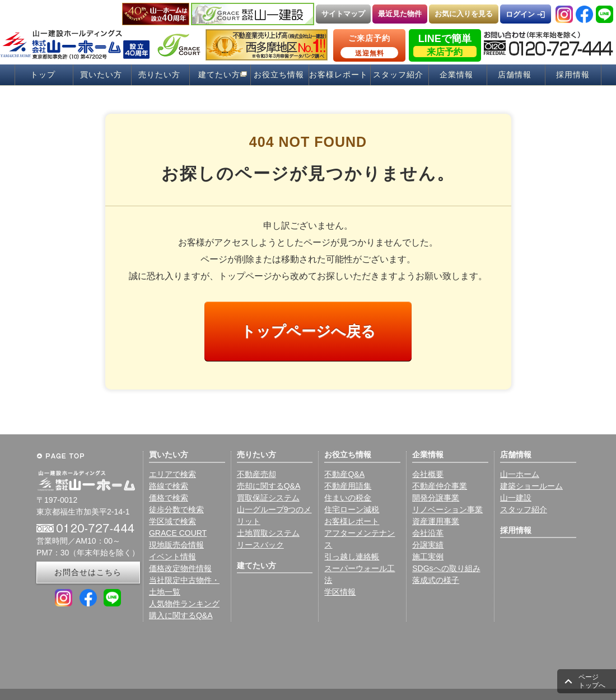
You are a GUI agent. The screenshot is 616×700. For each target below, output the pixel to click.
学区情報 (340, 592)
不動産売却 (256, 474)
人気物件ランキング (184, 604)
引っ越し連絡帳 (352, 557)
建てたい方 (219, 75)
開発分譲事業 (436, 498)
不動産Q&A (344, 474)
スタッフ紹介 (398, 75)
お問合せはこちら (88, 572)
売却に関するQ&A (269, 486)
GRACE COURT (178, 533)
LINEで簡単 (445, 45)
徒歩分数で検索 (176, 509)
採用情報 (573, 75)
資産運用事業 (436, 521)
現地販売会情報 (176, 545)
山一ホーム (520, 474)
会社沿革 (428, 533)
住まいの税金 (348, 498)
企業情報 (456, 75)
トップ (43, 75)
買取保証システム (268, 498)
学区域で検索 (172, 521)
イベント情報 (172, 557)
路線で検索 (169, 486)
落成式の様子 (436, 580)
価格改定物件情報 (180, 568)
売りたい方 (159, 75)
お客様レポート (339, 75)
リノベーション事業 (447, 509)
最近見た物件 (400, 14)
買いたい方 (101, 75)
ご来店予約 (369, 46)
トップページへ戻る (308, 331)
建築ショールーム (531, 486)
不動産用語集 (348, 486)
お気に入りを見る (464, 14)
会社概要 (428, 474)
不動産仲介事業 (440, 486)
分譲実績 (428, 545)
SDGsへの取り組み (446, 568)
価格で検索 (169, 498)
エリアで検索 (172, 474)
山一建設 (516, 498)
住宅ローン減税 (352, 509)
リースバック (260, 545)
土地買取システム (268, 533)
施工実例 (428, 557)
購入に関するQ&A (181, 615)
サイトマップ (343, 14)
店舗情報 (515, 75)
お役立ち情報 (279, 75)
